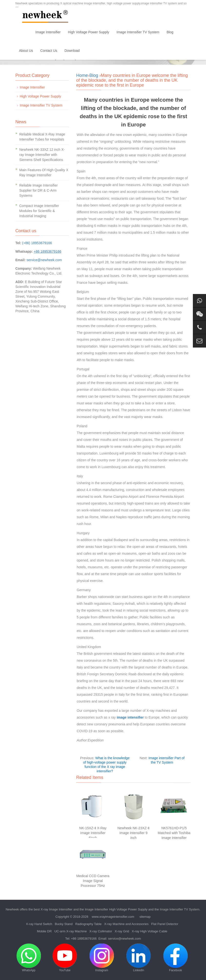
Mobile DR (44, 931)
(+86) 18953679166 (37, 243)
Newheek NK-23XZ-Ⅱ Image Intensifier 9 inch (133, 833)
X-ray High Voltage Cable (150, 931)
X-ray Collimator (101, 931)
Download (72, 51)
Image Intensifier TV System (138, 32)
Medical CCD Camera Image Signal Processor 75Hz (93, 881)
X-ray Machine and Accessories (126, 924)
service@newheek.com (44, 260)
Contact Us (49, 51)
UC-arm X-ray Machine (70, 931)
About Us (26, 51)
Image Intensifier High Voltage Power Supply (116, 909)
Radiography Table (88, 924)
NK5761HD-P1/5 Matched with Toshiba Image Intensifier (174, 833)
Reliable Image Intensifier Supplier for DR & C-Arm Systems (38, 190)
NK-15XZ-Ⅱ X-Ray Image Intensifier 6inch (93, 833)
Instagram (102, 958)
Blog (170, 32)
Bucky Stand (64, 924)
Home (23, 32)
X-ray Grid (122, 931)
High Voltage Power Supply (89, 32)
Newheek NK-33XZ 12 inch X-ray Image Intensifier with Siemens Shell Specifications (42, 155)
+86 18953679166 (84, 939)
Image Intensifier (48, 32)
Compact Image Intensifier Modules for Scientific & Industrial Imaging (39, 211)
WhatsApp (29, 958)
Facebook (176, 958)
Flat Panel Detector (165, 924)
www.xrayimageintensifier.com (113, 917)
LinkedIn (139, 958)
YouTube (65, 958)
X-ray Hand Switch (39, 924)
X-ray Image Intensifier (57, 909)
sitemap (145, 917)
